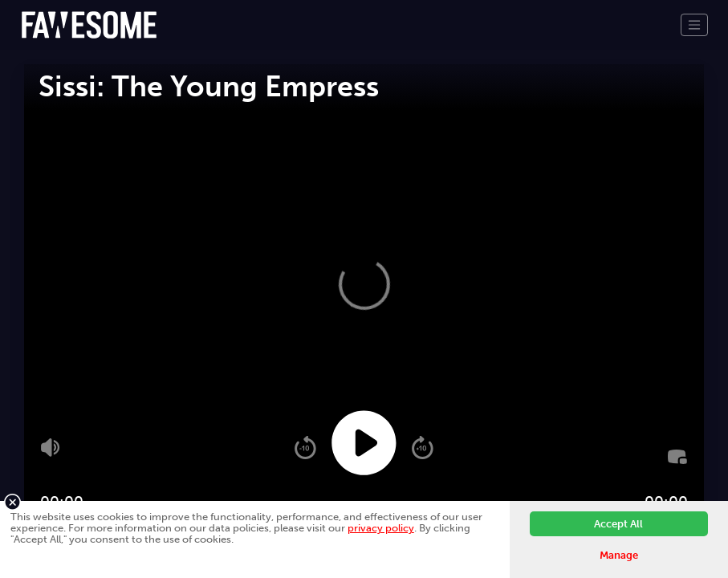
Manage (619, 555)
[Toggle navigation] (694, 25)
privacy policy (381, 528)
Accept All (618, 524)
